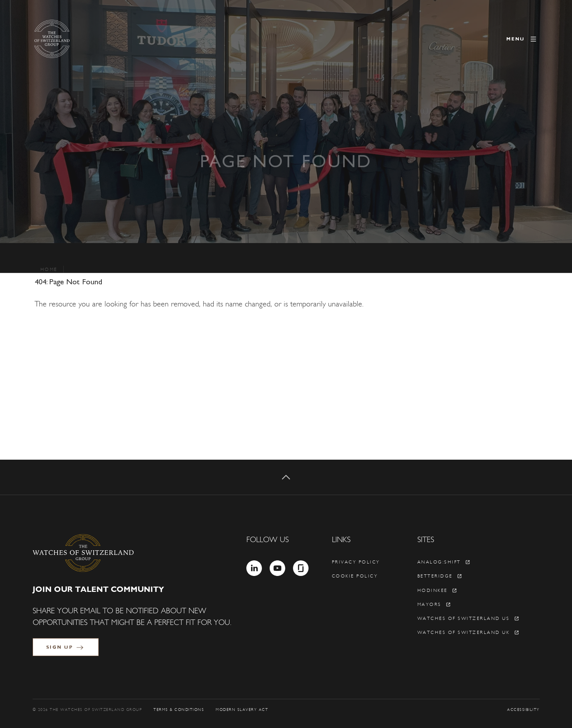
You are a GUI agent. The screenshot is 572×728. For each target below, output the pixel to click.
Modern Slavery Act (242, 710)
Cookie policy (355, 576)
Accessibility (523, 710)
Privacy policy (356, 562)
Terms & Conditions (179, 710)
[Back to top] (286, 477)
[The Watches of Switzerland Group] (85, 39)
